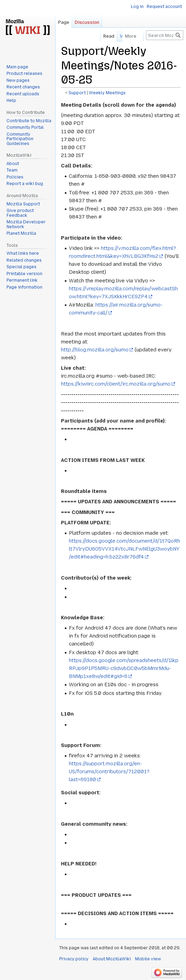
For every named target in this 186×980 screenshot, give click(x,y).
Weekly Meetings (107, 93)
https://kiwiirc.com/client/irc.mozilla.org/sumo (116, 384)
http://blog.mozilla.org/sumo (95, 350)
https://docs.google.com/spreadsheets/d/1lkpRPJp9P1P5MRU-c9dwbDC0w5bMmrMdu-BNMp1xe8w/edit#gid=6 (124, 668)
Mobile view (148, 959)
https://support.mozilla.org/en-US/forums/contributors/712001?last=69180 (109, 772)
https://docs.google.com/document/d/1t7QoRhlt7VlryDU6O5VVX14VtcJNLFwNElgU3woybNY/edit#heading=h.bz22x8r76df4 (125, 549)
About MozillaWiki (112, 959)
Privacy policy (74, 959)
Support (77, 93)
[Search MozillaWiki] (165, 35)
